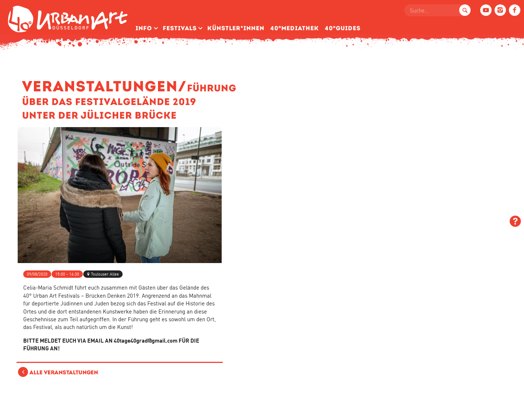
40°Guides (343, 28)
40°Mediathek (295, 28)
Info (144, 28)
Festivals (180, 28)
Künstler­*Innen (236, 28)
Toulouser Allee (105, 274)
